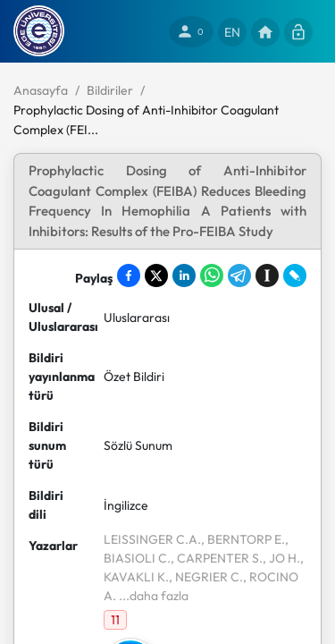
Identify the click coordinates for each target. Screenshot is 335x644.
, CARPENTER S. (217, 558)
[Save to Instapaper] (267, 275)
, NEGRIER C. (206, 577)
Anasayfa (41, 90)
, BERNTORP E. (243, 539)
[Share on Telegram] (239, 275)
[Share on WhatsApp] (212, 275)
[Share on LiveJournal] (295, 275)
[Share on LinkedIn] (184, 275)
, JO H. (281, 558)
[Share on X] (156, 275)
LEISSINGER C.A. (152, 539)
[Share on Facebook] (129, 275)
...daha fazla (152, 596)
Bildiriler (110, 90)
